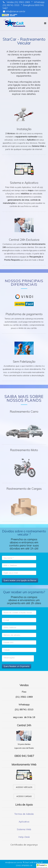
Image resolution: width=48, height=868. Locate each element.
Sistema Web (24, 829)
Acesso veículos (24, 787)
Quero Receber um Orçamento (17, 666)
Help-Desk (24, 837)
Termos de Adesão (24, 814)
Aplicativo (24, 822)
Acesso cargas (24, 796)
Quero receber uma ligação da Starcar (20, 580)
